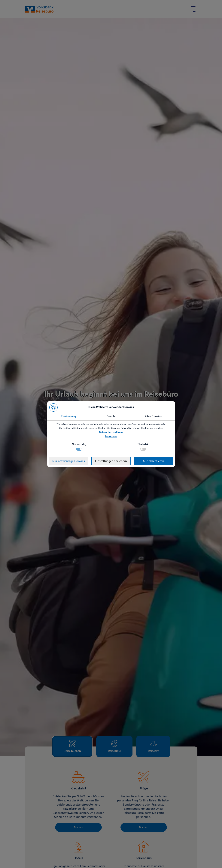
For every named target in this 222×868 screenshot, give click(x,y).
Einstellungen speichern (111, 461)
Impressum (111, 436)
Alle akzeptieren (153, 461)
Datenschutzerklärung (111, 432)
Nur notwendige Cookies (69, 461)
